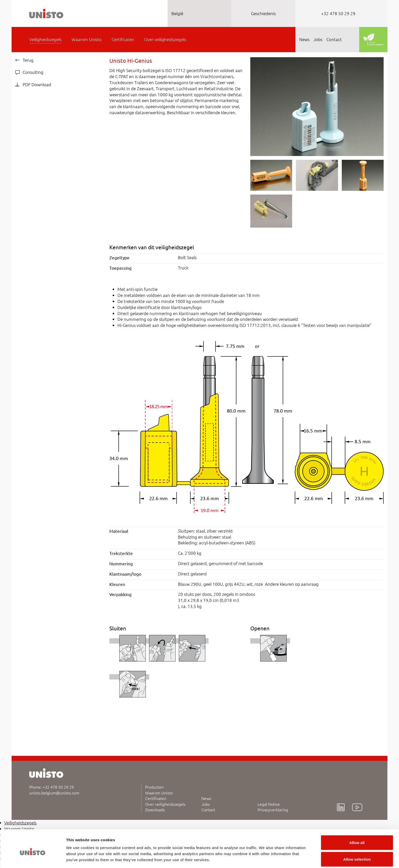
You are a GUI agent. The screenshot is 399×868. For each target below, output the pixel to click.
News (206, 798)
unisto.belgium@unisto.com (54, 793)
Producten (154, 787)
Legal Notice (269, 804)
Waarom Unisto (159, 793)
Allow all (357, 821)
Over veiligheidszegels (165, 804)
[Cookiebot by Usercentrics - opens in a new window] (33, 858)
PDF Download (33, 84)
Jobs (206, 804)
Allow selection (357, 838)
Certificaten (156, 798)
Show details (265, 855)
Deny (357, 855)
